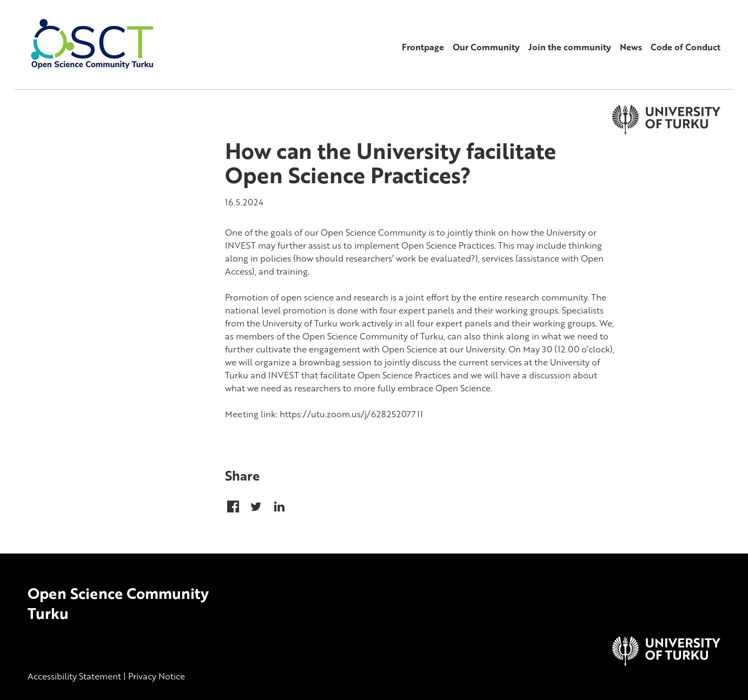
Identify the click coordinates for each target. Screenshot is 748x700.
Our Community (486, 47)
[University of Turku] (666, 663)
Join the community (570, 47)
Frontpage (423, 47)
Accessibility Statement (74, 676)
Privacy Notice (157, 676)
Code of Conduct (686, 47)
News (631, 47)
